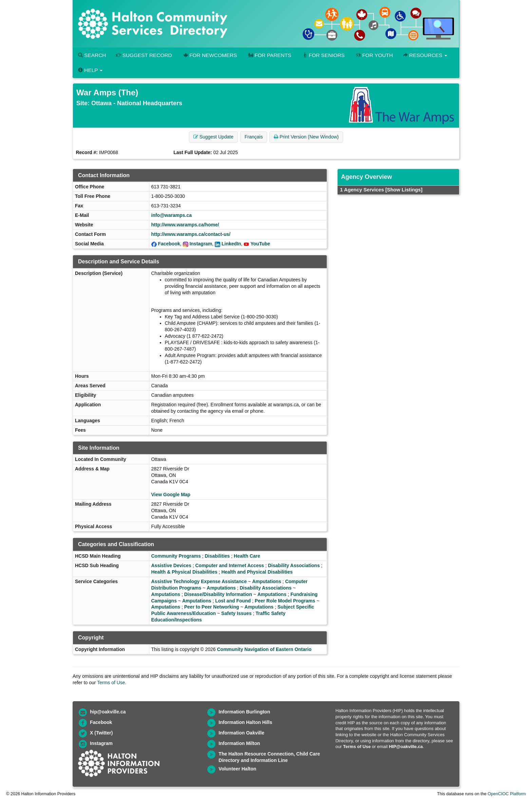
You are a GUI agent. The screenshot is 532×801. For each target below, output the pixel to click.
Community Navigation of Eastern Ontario (264, 649)
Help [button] (90, 70)
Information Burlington (244, 712)
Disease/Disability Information (218, 594)
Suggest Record (144, 55)
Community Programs (176, 556)
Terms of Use (111, 683)
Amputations (267, 581)
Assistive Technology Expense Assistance (199, 581)
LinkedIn (231, 244)
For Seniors (323, 55)
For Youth (374, 55)
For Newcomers (210, 55)
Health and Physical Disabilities (257, 572)
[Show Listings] (404, 190)
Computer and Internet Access (230, 565)
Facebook (169, 244)
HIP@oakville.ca (406, 747)
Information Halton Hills (245, 722)
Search (92, 55)
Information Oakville (241, 733)
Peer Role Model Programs (285, 601)
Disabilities (217, 556)
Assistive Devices (171, 565)
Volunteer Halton (237, 769)
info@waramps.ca (172, 215)
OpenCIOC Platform (507, 794)
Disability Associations (294, 565)
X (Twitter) (101, 733)
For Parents (269, 55)
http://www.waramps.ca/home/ (185, 225)
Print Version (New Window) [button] (306, 137)
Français (254, 137)
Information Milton (239, 743)
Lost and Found (233, 601)
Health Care (247, 556)
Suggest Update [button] (213, 137)
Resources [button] (425, 55)
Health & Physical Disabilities (184, 572)
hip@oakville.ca (108, 712)
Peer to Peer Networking (212, 607)
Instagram (201, 244)
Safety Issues (236, 613)
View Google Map (171, 495)
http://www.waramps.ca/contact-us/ (191, 234)
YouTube (260, 244)
